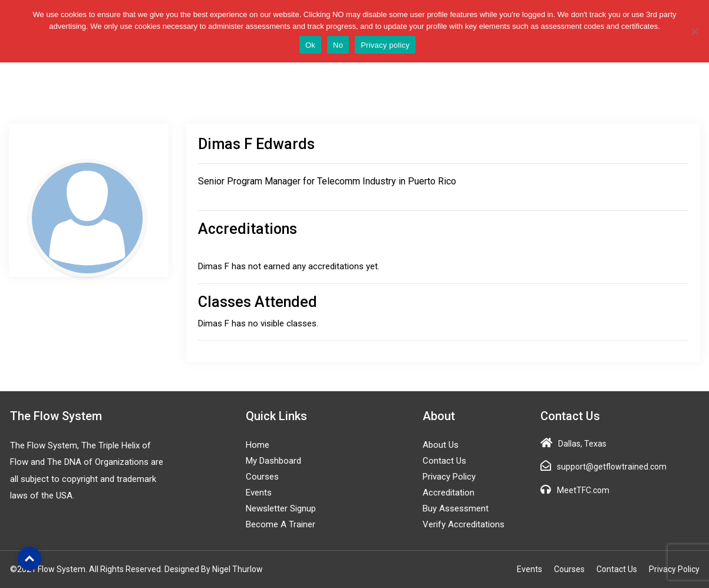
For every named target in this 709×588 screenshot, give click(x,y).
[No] (694, 31)
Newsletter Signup (281, 508)
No (338, 45)
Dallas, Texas (582, 444)
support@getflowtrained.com (612, 467)
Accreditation (449, 493)
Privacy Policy (449, 477)
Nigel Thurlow (238, 569)
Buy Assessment (456, 508)
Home (258, 445)
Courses (262, 477)
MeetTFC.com (583, 490)
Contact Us (444, 461)
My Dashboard (273, 461)
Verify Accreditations (464, 524)
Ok (310, 45)
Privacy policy (385, 45)
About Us (441, 445)
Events (259, 493)
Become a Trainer (281, 524)
